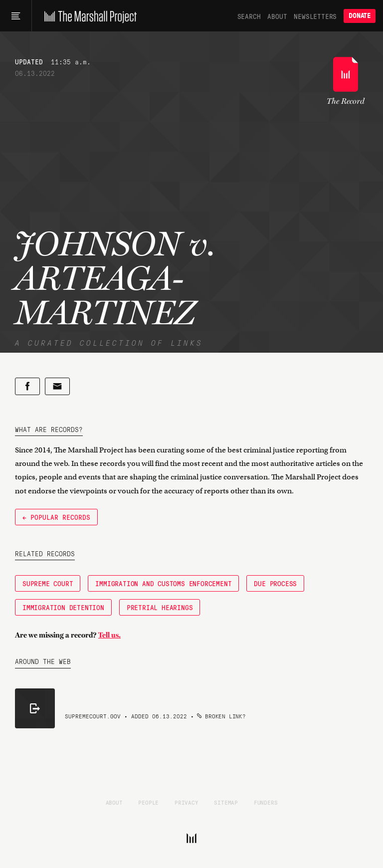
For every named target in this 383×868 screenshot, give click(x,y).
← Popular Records (56, 517)
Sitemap (226, 802)
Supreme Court (48, 583)
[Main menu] (16, 16)
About (277, 16)
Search (249, 16)
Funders (266, 802)
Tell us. (109, 635)
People (148, 802)
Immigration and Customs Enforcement (163, 583)
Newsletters (315, 16)
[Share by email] (57, 386)
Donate (360, 16)
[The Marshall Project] (88, 16)
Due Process (275, 583)
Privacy (187, 802)
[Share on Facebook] (27, 386)
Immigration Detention (63, 607)
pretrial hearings (160, 607)
